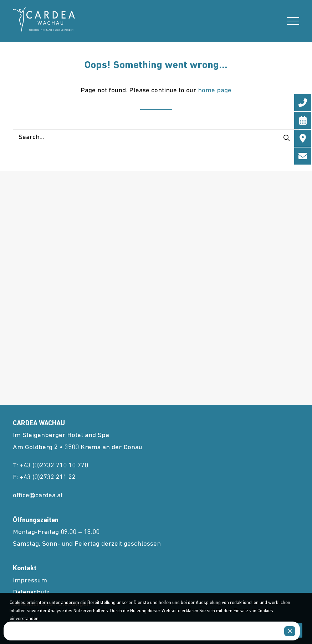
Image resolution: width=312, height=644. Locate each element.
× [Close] (290, 631)
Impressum (30, 581)
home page (215, 91)
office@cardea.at (38, 496)
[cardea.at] (44, 20)
